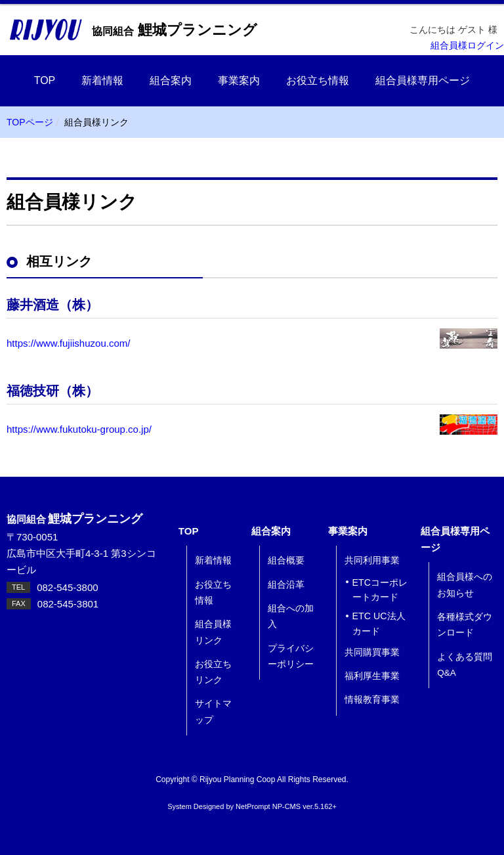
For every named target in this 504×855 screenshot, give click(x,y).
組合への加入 (291, 616)
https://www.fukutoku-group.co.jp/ (79, 429)
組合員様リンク (213, 632)
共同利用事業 (372, 560)
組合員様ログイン (467, 46)
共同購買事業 (372, 652)
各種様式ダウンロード (465, 625)
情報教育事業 (372, 700)
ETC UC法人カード (379, 624)
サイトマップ (213, 712)
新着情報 (102, 80)
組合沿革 (286, 585)
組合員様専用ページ (423, 80)
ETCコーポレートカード (380, 590)
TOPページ (30, 122)
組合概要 (286, 560)
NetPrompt (253, 806)
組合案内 (171, 80)
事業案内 (239, 80)
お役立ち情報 (318, 80)
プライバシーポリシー (291, 656)
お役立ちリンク (213, 672)
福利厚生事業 (372, 676)
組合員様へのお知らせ (465, 585)
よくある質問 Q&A (465, 665)
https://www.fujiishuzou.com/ (68, 343)
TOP (45, 80)
